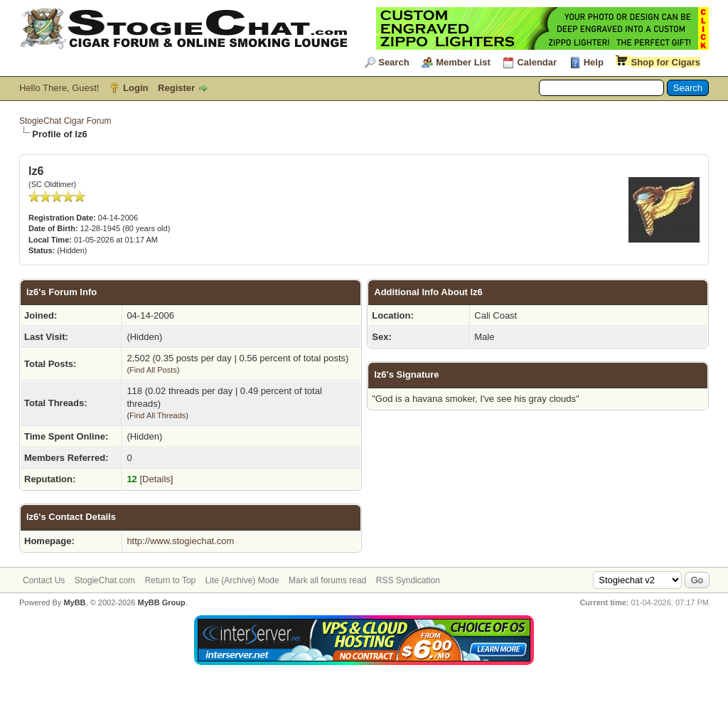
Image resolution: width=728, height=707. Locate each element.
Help (594, 62)
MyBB (74, 602)
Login (135, 88)
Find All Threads (157, 415)
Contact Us (44, 580)
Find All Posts (153, 370)
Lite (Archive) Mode (242, 580)
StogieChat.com (105, 580)
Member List (463, 62)
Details (156, 479)
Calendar (537, 62)
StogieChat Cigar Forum (65, 121)
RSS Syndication (408, 580)
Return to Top (170, 580)
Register (176, 88)
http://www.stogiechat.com (180, 541)
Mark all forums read (327, 580)
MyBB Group (161, 602)
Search (394, 62)
